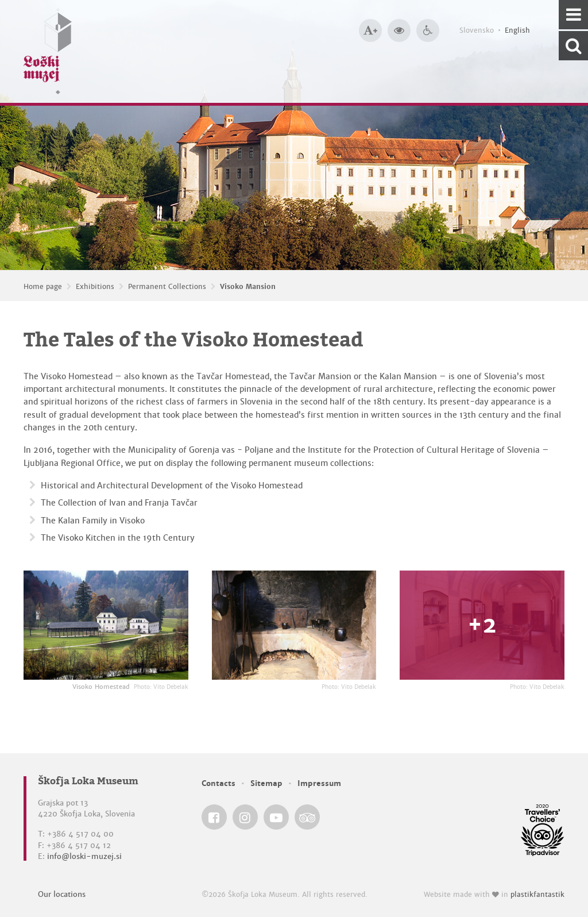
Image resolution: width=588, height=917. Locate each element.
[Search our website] (573, 46)
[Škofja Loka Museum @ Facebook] (214, 817)
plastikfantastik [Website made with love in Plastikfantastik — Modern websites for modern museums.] (537, 895)
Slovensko (477, 30)
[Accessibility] (428, 30)
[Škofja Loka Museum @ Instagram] (245, 817)
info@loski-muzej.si (84, 856)
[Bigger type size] (370, 30)
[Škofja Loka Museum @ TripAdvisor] (307, 817)
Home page (43, 287)
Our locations (62, 894)
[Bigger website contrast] (399, 30)
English (517, 30)
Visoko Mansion (248, 287)
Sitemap (266, 783)
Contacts (218, 783)
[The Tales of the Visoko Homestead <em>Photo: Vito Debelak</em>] (294, 625)
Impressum (319, 783)
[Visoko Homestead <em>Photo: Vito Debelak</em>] (106, 625)
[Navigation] (573, 15)
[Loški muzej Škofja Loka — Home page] (48, 51)
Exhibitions (95, 287)
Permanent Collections (167, 287)
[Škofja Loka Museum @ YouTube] (276, 817)
